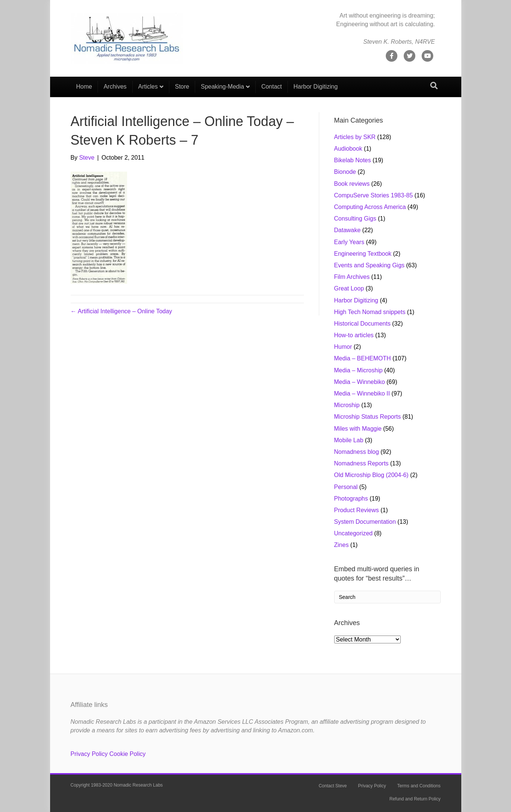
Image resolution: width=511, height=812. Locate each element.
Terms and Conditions (419, 786)
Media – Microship (358, 370)
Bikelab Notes (353, 160)
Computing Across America (370, 207)
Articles (148, 87)
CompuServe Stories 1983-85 (374, 195)
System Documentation (365, 522)
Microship (347, 405)
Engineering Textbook (363, 254)
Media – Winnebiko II (362, 393)
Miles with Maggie (358, 429)
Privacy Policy (89, 754)
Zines (341, 545)
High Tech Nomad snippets (370, 312)
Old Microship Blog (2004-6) (371, 475)
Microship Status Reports (368, 417)
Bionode (345, 172)
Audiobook (348, 149)
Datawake (347, 230)
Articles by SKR (355, 137)
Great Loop (349, 288)
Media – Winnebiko (360, 382)
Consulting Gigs (355, 219)
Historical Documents (362, 324)
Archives (115, 87)
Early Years (349, 242)
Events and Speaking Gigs (370, 265)
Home (84, 87)
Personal (346, 487)
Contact (272, 87)
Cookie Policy (128, 754)
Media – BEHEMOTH (363, 358)
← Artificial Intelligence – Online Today (121, 311)
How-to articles (354, 335)
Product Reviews (357, 510)
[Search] (434, 86)
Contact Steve (333, 786)
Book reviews (352, 184)
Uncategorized (353, 533)
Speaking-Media (222, 87)
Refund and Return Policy (415, 799)
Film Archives (352, 277)
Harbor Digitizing (315, 87)
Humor (343, 347)
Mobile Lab (349, 440)
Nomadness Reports (361, 463)
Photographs (351, 499)
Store (182, 87)
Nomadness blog (357, 452)
